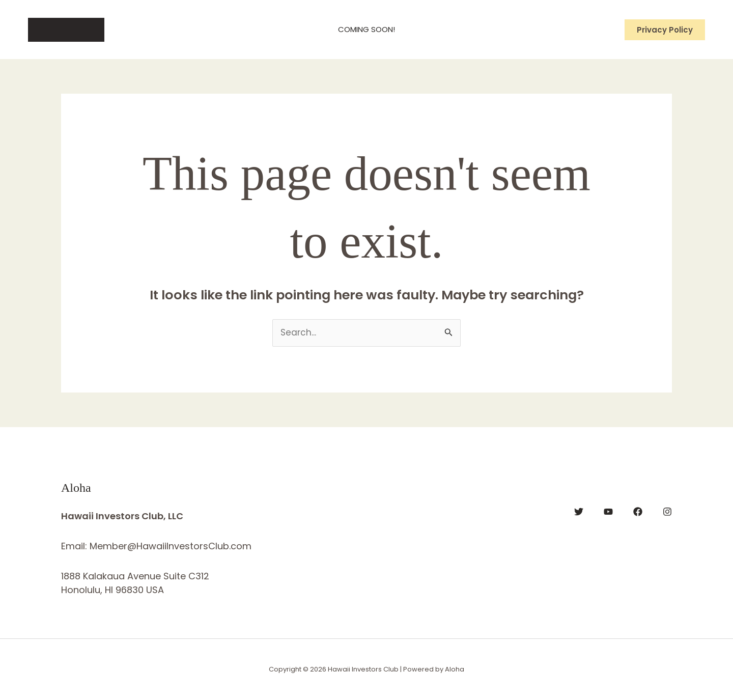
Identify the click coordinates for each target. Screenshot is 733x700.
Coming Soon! (366, 29)
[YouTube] (608, 512)
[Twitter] (579, 512)
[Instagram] (667, 512)
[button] (665, 30)
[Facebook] (638, 512)
